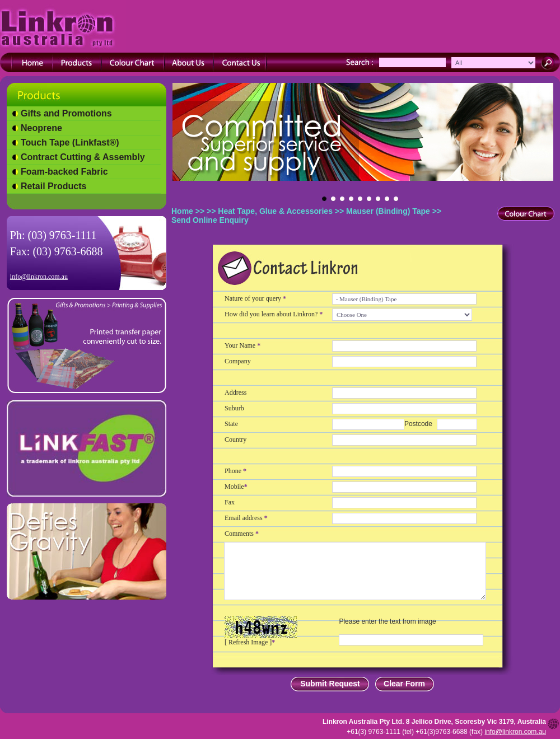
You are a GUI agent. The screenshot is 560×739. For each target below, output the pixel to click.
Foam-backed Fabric (64, 172)
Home (182, 211)
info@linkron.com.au (39, 277)
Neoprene (41, 128)
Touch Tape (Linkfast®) (70, 142)
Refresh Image (248, 642)
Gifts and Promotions (66, 113)
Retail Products (53, 186)
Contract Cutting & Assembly (83, 157)
